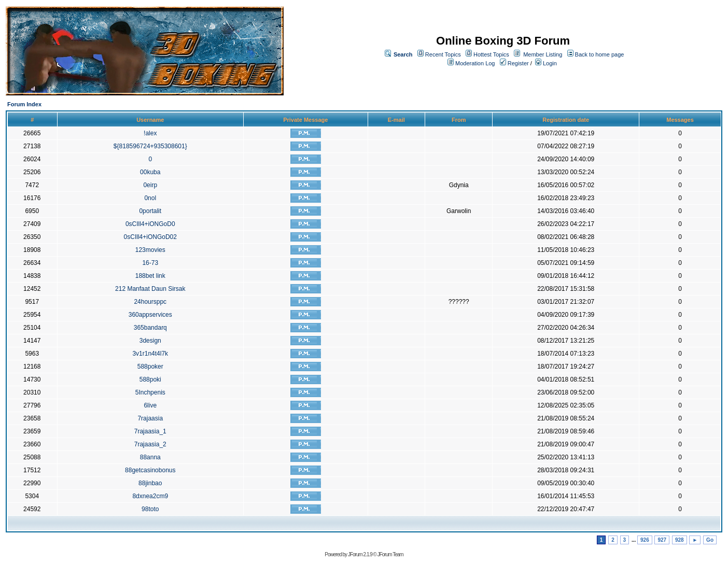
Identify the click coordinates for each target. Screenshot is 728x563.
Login (546, 63)
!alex (150, 133)
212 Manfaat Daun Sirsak (150, 289)
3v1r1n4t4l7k (150, 354)
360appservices (150, 315)
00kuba (150, 172)
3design (150, 341)
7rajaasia (150, 418)
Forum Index (24, 104)
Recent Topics (443, 54)
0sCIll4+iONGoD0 (150, 224)
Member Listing (543, 54)
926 (645, 540)
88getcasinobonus (150, 470)
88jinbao (150, 483)
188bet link (150, 276)
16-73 (150, 263)
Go (710, 540)
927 (662, 540)
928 (680, 540)
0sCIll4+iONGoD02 (150, 237)
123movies (150, 250)
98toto (150, 509)
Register (514, 63)
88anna (150, 457)
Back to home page (600, 54)
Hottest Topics (491, 54)
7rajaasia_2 (150, 444)
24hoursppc (150, 302)
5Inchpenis (150, 392)
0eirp (150, 185)
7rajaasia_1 (150, 431)
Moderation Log (475, 63)
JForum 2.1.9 (360, 554)
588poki (150, 379)
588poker (150, 367)
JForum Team (390, 554)
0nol (150, 198)
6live (150, 405)
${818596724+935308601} (150, 146)
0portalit (150, 211)
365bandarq (150, 328)
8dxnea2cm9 (150, 496)
